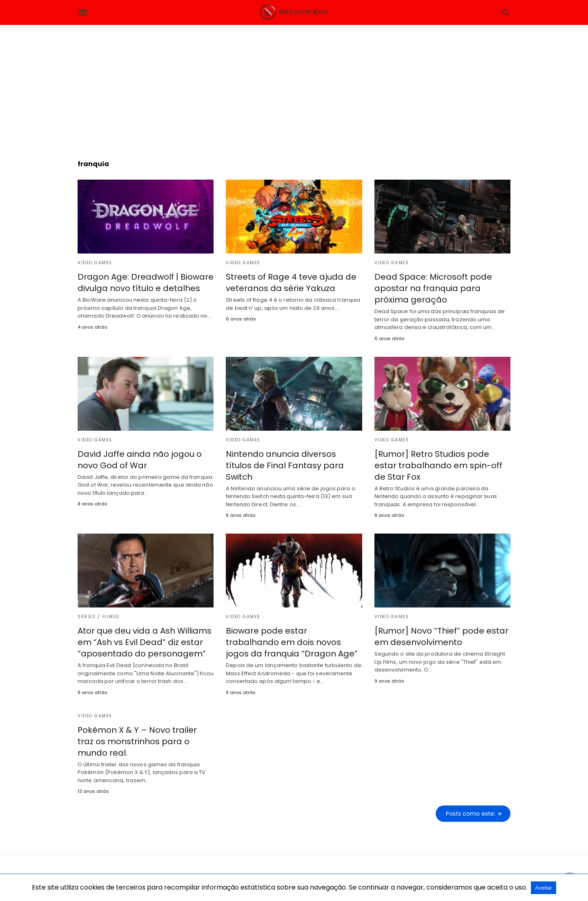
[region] (294, 86)
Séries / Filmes (99, 617)
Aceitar (543, 888)
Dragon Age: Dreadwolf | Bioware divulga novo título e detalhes (146, 283)
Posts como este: (471, 814)
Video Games (95, 263)
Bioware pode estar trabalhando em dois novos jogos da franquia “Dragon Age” (292, 642)
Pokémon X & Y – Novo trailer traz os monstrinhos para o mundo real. (137, 741)
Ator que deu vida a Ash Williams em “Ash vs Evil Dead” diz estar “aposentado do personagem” (145, 642)
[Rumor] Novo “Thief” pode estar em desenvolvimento (441, 636)
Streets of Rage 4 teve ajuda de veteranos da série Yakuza (291, 283)
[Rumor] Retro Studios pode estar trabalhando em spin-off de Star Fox (438, 465)
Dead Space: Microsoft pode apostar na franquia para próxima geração (433, 288)
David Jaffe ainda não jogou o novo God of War (140, 460)
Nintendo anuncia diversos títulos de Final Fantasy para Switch (285, 465)
